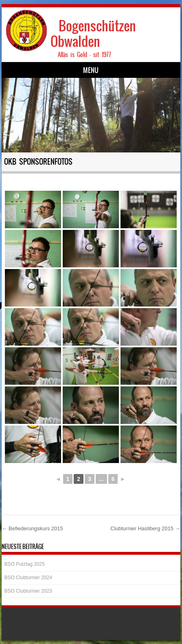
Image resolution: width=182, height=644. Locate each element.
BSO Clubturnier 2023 (28, 591)
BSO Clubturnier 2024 (28, 578)
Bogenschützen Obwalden (93, 34)
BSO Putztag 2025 (24, 564)
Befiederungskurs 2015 (32, 528)
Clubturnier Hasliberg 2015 (145, 528)
